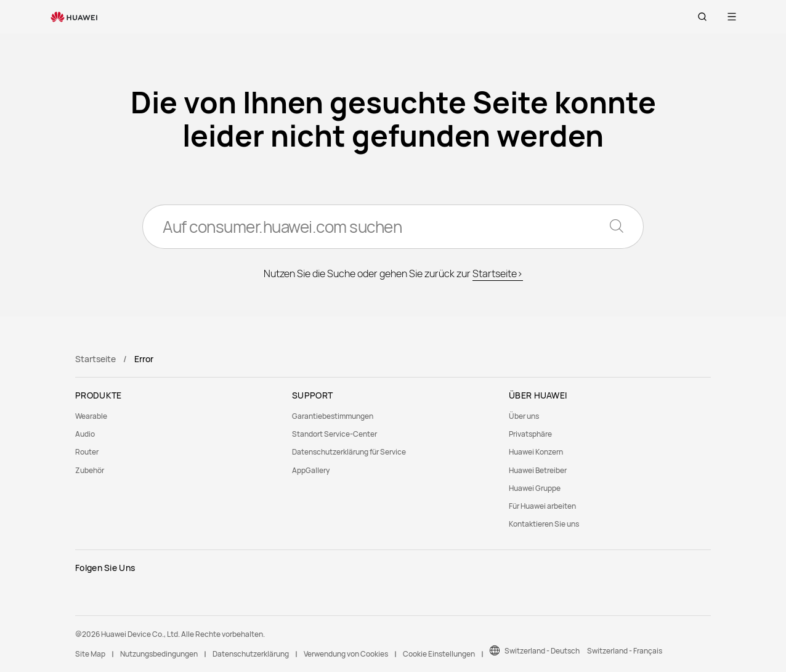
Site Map (90, 654)
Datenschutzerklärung (251, 654)
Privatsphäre (530, 434)
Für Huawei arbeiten (542, 506)
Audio (85, 434)
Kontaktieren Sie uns (544, 524)
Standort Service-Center (334, 434)
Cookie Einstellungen (439, 654)
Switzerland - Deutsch (542, 651)
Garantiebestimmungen (333, 416)
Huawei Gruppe (535, 488)
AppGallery (311, 470)
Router (87, 452)
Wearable (91, 416)
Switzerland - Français (625, 651)
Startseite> (498, 273)
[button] (702, 17)
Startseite (95, 359)
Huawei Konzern (536, 452)
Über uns (524, 416)
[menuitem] (176, 416)
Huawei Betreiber (538, 470)
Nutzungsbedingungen (159, 654)
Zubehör (90, 470)
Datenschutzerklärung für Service (349, 452)
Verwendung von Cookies (346, 654)
